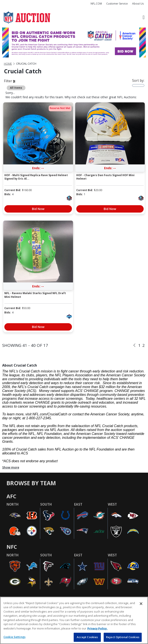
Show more (11, 467)
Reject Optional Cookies (123, 637)
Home (8, 64)
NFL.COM (96, 4)
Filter (10, 81)
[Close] (141, 604)
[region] (74, 620)
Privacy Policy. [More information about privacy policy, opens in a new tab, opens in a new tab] (97, 628)
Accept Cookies (87, 637)
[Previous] (134, 346)
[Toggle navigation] (144, 17)
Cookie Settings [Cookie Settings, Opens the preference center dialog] (14, 637)
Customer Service (117, 4)
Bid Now (38, 209)
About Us (138, 4)
